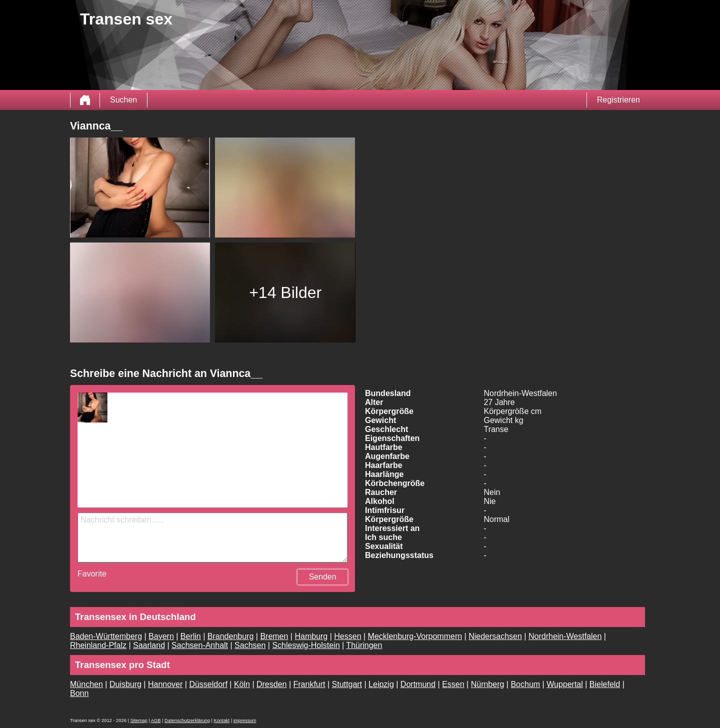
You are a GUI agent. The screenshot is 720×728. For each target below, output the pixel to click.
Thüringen (364, 645)
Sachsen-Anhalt (200, 645)
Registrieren (618, 100)
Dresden (271, 684)
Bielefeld (605, 684)
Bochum (525, 684)
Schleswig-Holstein (306, 645)
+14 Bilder (285, 292)
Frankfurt (309, 684)
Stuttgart (347, 684)
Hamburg (311, 636)
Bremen (274, 636)
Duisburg (125, 684)
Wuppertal (565, 684)
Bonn (79, 693)
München (86, 684)
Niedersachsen (495, 636)
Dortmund (418, 684)
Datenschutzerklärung (187, 720)
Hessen (347, 636)
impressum (245, 720)
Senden (322, 577)
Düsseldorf (208, 684)
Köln (242, 684)
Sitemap (138, 720)
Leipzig (381, 684)
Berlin (191, 636)
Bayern (161, 636)
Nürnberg (488, 684)
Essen (453, 684)
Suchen (123, 100)
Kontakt (221, 720)
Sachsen (250, 645)
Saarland (149, 645)
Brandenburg (231, 636)
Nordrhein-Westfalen (565, 636)
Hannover (165, 684)
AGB (156, 720)
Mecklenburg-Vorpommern (415, 636)
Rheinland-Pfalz (98, 645)
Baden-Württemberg (106, 636)
